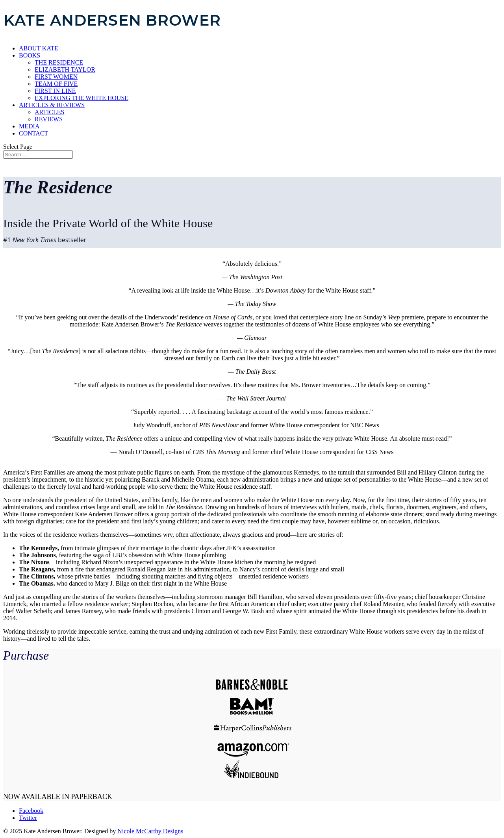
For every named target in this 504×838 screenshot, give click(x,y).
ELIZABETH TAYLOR (65, 70)
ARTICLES (49, 112)
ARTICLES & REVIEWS (52, 105)
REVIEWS (49, 119)
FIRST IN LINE (55, 91)
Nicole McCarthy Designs (150, 831)
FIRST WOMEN (56, 77)
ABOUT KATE (39, 48)
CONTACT (33, 133)
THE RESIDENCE (59, 62)
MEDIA (29, 126)
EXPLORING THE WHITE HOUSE (82, 98)
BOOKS (30, 55)
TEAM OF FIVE (56, 84)
